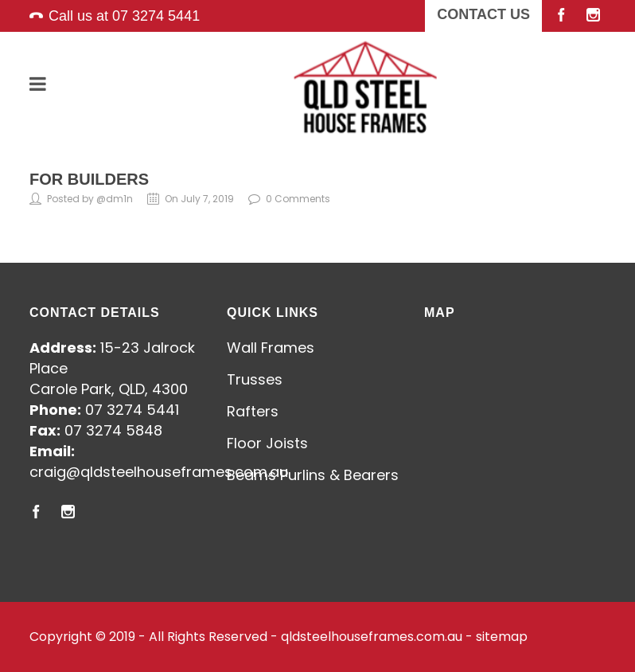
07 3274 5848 (113, 430)
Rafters (253, 411)
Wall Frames (271, 348)
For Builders (89, 179)
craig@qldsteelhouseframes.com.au (159, 472)
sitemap (502, 637)
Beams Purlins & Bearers (313, 475)
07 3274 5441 (156, 16)
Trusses (255, 379)
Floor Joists (267, 443)
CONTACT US (483, 14)
